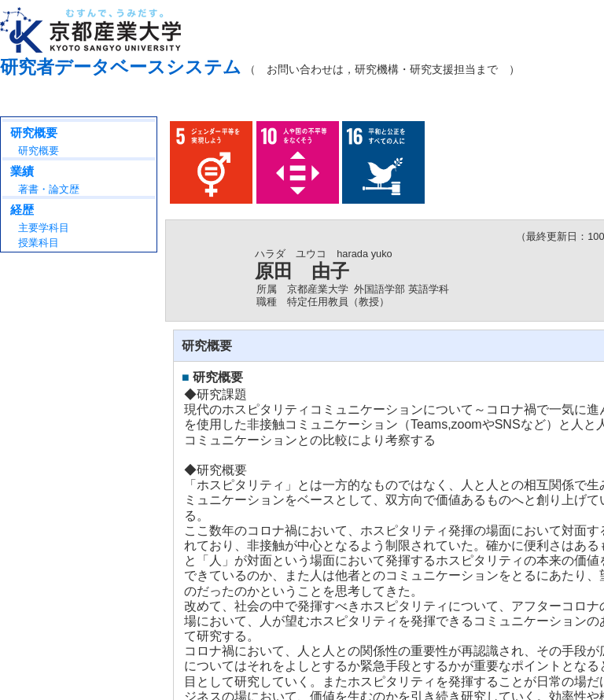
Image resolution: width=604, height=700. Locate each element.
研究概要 (34, 133)
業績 (22, 171)
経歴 (22, 210)
